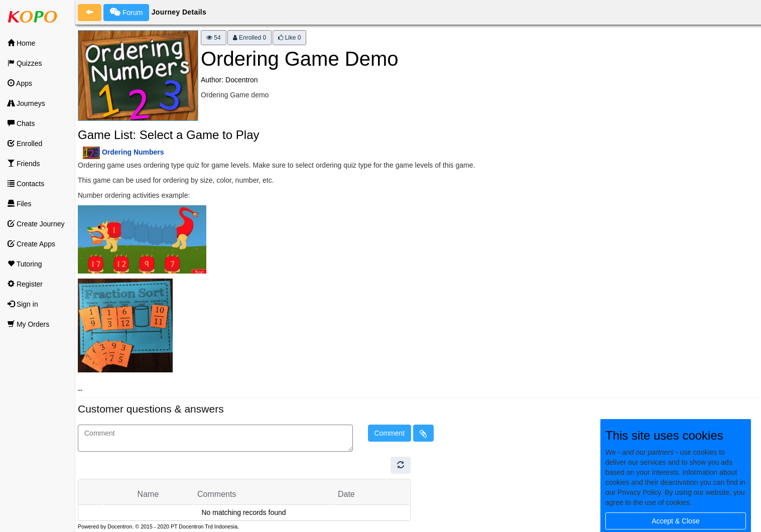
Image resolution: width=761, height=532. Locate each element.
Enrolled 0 (249, 38)
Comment (390, 433)
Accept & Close (676, 521)
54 (214, 38)
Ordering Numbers (133, 152)
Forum (126, 12)
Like (289, 38)
